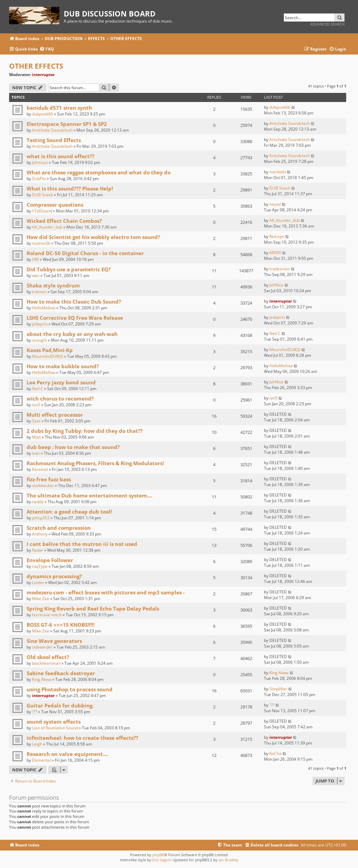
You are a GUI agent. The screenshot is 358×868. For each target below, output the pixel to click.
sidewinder (42, 647)
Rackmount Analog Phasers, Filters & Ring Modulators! (95, 463)
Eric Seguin (162, 860)
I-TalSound (42, 211)
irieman (39, 292)
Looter (38, 582)
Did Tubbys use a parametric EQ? (69, 269)
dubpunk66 (42, 114)
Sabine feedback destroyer (61, 673)
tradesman (280, 269)
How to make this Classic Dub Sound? (74, 302)
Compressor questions (55, 205)
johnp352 (41, 518)
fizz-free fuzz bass (49, 479)
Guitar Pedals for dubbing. (60, 705)
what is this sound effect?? (61, 156)
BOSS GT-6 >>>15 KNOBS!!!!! (61, 625)
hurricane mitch (47, 615)
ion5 (36, 405)
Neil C (275, 333)
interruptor (43, 75)
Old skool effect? (48, 657)
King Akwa (42, 679)
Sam (36, 421)
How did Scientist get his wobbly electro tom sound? (93, 237)
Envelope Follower (50, 560)
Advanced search (327, 24)
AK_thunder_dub (47, 227)
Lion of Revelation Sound (55, 728)
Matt (36, 437)
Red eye (277, 236)
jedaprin (40, 324)
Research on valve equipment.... (67, 754)
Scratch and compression (59, 528)
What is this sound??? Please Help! (70, 188)
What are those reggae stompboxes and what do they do (99, 172)
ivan (36, 453)
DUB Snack (42, 195)
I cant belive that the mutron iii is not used (82, 544)
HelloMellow (44, 308)
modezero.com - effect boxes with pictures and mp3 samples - (106, 592)
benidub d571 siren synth (59, 108)
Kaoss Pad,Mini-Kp (50, 350)
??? (35, 712)
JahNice (276, 285)
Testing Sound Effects (54, 140)
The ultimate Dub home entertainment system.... (89, 495)
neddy (38, 502)
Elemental (41, 760)
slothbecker (43, 485)
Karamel (40, 469)
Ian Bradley (228, 860)
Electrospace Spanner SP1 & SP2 (67, 124)
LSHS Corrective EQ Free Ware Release (75, 318)
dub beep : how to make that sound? (73, 447)
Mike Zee (41, 599)
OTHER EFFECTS (36, 66)
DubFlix (39, 179)
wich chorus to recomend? (60, 398)
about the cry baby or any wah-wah (72, 334)
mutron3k (41, 243)
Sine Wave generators (54, 641)
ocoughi (39, 340)
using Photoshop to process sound (70, 689)
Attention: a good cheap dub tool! (69, 512)
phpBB (158, 855)
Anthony (40, 534)
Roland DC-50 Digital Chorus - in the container (85, 253)
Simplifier (278, 689)
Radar (38, 550)
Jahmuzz (40, 162)
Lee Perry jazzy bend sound (61, 382)
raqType (40, 566)
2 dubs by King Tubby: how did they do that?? (85, 431)
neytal (275, 204)
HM (35, 259)
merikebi (278, 172)
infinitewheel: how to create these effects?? (82, 738)
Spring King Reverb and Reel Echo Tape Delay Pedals (93, 609)
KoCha (275, 753)
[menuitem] (47, 49)
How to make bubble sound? (63, 366)
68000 (275, 253)
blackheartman (46, 663)
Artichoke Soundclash (52, 130)
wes (36, 275)
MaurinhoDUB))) (48, 356)
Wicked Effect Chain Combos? (64, 221)
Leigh (37, 744)
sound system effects (54, 722)
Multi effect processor (55, 415)
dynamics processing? (54, 576)
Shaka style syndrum (53, 285)
